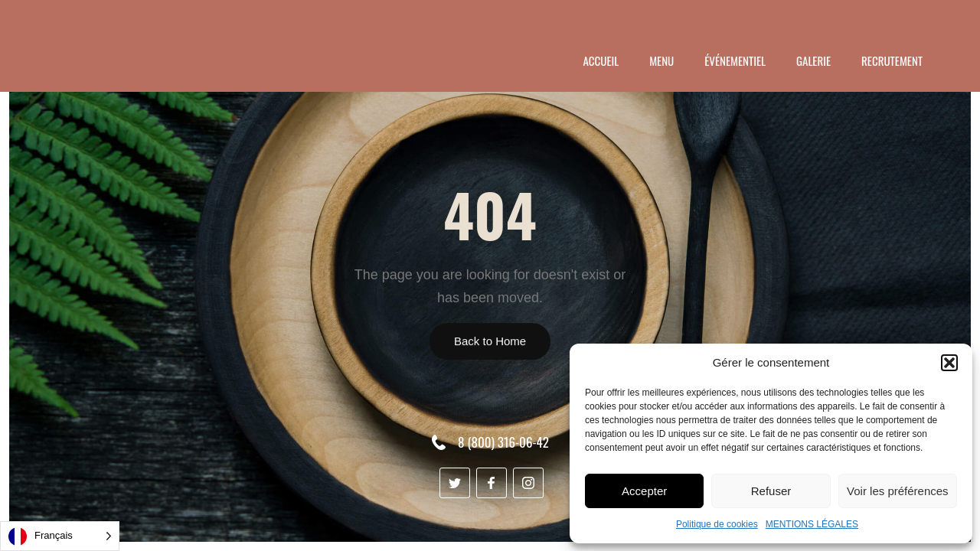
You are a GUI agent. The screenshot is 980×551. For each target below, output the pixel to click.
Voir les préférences (898, 491)
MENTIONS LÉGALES (812, 524)
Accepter (644, 491)
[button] (949, 363)
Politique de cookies (717, 524)
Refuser (771, 491)
